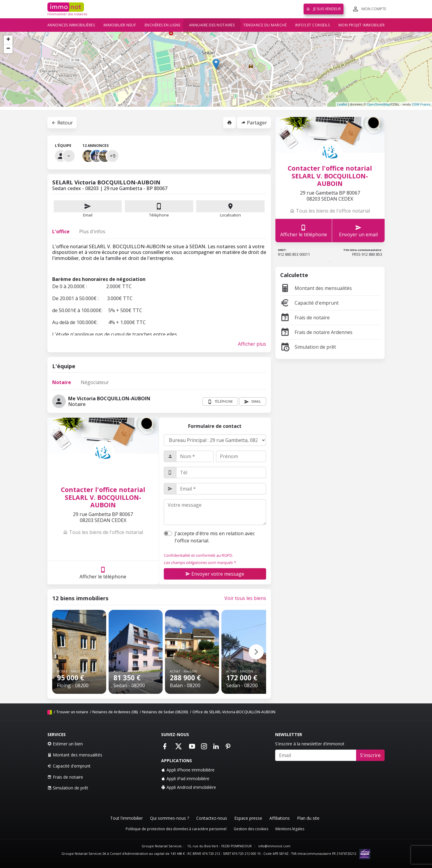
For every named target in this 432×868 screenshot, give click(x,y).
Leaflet (342, 104)
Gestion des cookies (251, 829)
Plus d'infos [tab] (92, 231)
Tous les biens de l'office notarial (103, 532)
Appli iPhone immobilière (188, 770)
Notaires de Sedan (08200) (165, 712)
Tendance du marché (265, 25)
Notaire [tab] (62, 382)
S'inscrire (370, 755)
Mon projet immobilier (362, 25)
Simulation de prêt (308, 347)
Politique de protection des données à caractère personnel (176, 829)
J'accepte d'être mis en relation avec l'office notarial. (215, 537)
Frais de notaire (305, 318)
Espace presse (248, 818)
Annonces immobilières (71, 25)
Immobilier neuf (120, 25)
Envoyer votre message (215, 574)
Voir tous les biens (245, 598)
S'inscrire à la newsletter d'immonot (310, 744)
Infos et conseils (313, 25)
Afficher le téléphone (103, 573)
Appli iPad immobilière (185, 779)
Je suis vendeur (324, 9)
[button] (256, 652)
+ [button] (8, 40)
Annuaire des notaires (212, 25)
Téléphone (159, 215)
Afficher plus (252, 344)
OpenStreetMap (379, 104)
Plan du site (308, 818)
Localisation (230, 209)
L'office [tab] (61, 231)
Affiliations (280, 818)
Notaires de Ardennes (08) (115, 712)
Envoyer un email (358, 231)
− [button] (8, 49)
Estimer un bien (65, 744)
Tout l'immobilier (126, 818)
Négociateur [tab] (95, 382)
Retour (62, 123)
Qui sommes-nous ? (169, 818)
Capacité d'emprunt (309, 303)
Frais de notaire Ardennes (316, 332)
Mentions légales (290, 829)
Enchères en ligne (163, 25)
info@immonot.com (274, 846)
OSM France (421, 104)
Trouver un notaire (72, 712)
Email (88, 209)
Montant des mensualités (316, 288)
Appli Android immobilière (189, 787)
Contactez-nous (212, 818)
